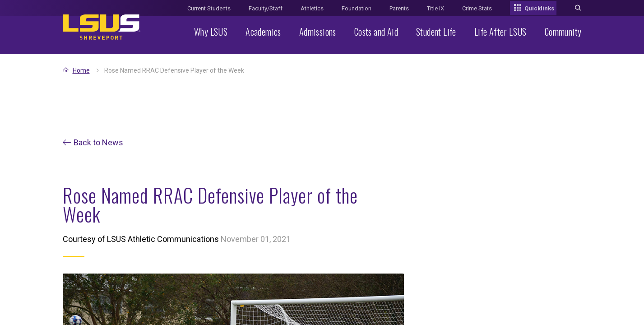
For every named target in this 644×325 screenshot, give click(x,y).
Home (81, 70)
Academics (263, 32)
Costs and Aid (376, 32)
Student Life (436, 32)
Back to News (98, 142)
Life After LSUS (500, 32)
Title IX (436, 8)
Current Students (209, 8)
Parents (399, 8)
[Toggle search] (578, 9)
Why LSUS (211, 32)
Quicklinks (533, 8)
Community (563, 32)
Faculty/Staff (266, 8)
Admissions (318, 32)
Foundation (357, 8)
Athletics (312, 8)
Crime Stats (477, 8)
